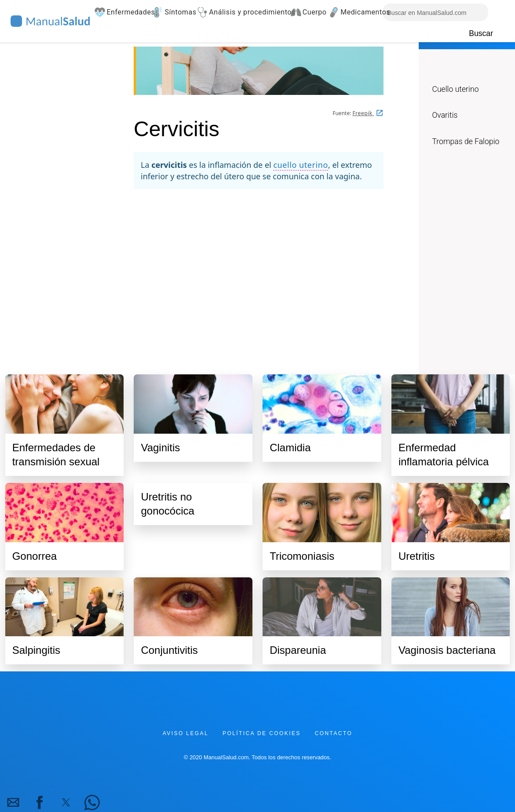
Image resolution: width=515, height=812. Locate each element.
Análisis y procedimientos (245, 12)
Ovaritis (445, 115)
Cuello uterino (455, 89)
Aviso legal (186, 733)
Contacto (334, 733)
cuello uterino (300, 165)
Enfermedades (125, 12)
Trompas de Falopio (466, 141)
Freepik (363, 113)
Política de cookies (262, 733)
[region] (259, 273)
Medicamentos (360, 12)
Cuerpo (311, 12)
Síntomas (177, 12)
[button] (13, 802)
